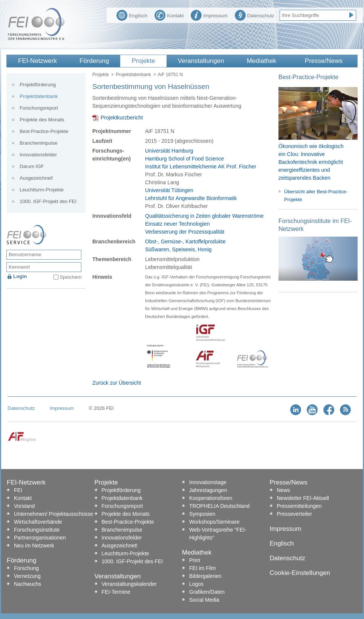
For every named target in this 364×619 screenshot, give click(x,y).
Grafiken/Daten (207, 592)
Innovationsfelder (38, 155)
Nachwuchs (28, 584)
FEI (18, 490)
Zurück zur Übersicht (117, 383)
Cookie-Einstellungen (300, 573)
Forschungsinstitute (37, 530)
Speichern (71, 277)
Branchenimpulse (38, 143)
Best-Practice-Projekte (44, 131)
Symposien (202, 514)
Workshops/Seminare (214, 522)
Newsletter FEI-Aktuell (303, 498)
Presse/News (324, 61)
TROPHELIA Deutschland (219, 506)
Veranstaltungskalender (129, 584)
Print (195, 560)
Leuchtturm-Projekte (42, 190)
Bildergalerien (205, 576)
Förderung (94, 61)
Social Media (204, 600)
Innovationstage (208, 482)
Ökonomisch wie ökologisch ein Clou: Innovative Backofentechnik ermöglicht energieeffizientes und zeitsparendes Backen (311, 162)
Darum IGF (32, 166)
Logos (196, 584)
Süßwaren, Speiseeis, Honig (178, 249)
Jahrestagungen (208, 490)
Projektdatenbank (133, 75)
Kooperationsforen (211, 498)
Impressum (209, 15)
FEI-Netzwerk (37, 61)
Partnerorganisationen (40, 538)
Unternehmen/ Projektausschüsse (54, 514)
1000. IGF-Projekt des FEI (48, 201)
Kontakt (169, 15)
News (284, 490)
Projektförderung (38, 85)
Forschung (26, 568)
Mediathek (262, 61)
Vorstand (24, 506)
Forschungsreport (39, 108)
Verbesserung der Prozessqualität (185, 232)
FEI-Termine (116, 592)
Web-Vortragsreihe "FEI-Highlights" (218, 534)
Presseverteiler (294, 514)
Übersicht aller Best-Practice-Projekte (316, 196)
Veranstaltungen (201, 61)
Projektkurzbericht (122, 118)
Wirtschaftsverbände (38, 522)
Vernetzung (27, 576)
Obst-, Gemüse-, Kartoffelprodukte (185, 241)
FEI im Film (203, 568)
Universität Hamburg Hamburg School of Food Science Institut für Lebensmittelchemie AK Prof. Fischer (201, 159)
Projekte (143, 61)
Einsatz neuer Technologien (177, 224)
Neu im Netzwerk (34, 546)
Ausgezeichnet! (36, 178)
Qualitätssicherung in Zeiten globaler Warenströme (204, 216)
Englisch (132, 15)
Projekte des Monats (42, 120)
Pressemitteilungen (299, 506)
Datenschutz (255, 15)
